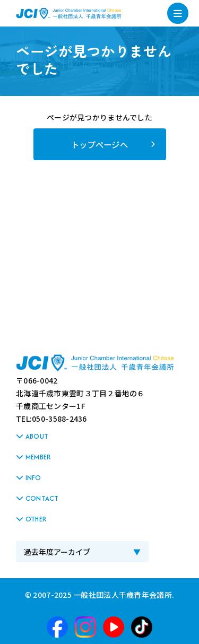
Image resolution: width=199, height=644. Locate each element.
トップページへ (99, 144)
